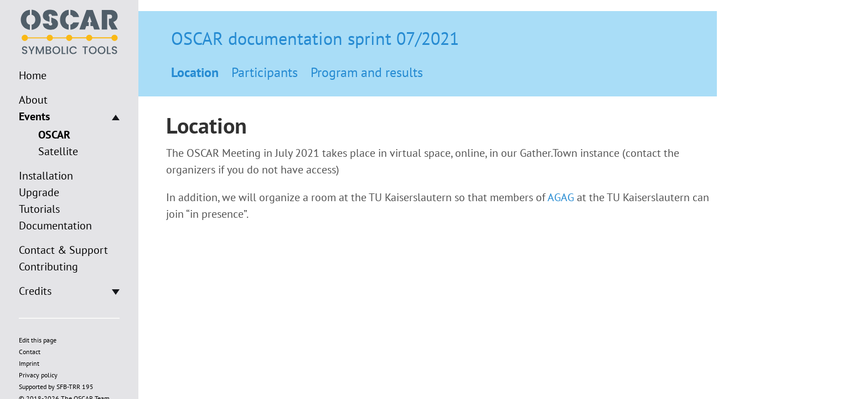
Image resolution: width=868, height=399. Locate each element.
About (33, 100)
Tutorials (39, 209)
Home (33, 75)
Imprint (29, 363)
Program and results (367, 72)
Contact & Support (63, 250)
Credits (35, 291)
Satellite (58, 151)
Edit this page (38, 340)
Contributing (48, 267)
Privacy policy (38, 375)
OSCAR (54, 135)
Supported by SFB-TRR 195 (56, 387)
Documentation (55, 226)
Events (34, 116)
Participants (265, 72)
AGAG (561, 197)
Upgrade (39, 192)
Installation (46, 176)
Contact (30, 352)
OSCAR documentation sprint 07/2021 (315, 38)
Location (195, 72)
